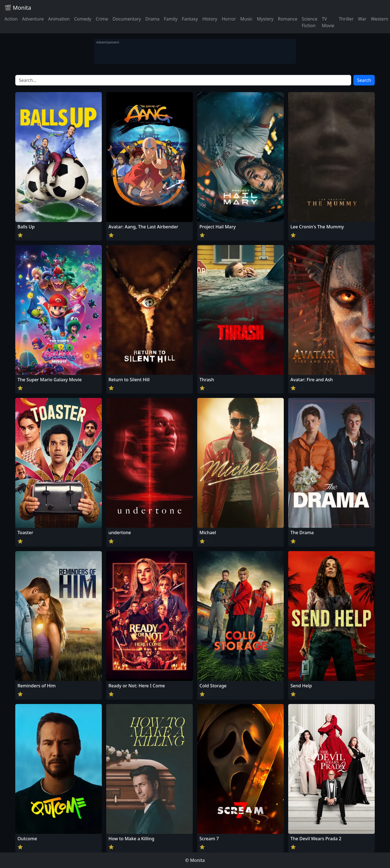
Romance (288, 19)
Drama (152, 19)
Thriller (346, 19)
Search (364, 80)
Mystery (265, 19)
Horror (229, 19)
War (362, 19)
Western (380, 19)
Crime (102, 19)
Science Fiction (310, 22)
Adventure (33, 19)
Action (11, 19)
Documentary (127, 19)
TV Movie (328, 22)
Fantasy (190, 19)
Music (246, 19)
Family (171, 19)
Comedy (83, 19)
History (210, 19)
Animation (59, 19)
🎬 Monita (18, 8)
